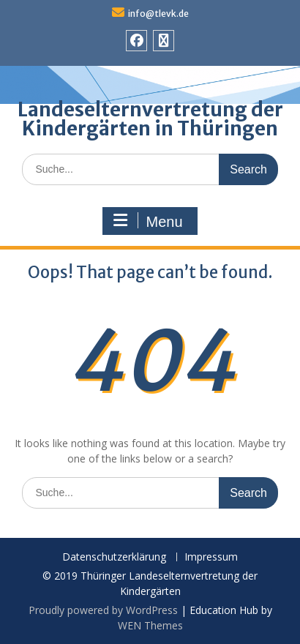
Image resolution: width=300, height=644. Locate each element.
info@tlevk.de (158, 14)
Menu (148, 221)
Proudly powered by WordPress (103, 610)
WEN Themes (150, 625)
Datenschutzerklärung (114, 557)
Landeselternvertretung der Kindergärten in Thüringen (150, 119)
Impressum (211, 557)
